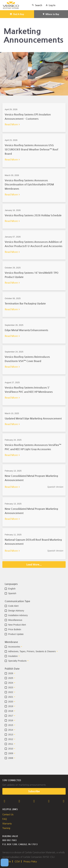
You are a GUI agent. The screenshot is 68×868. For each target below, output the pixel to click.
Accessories (14, 647)
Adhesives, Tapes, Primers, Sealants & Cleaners (32, 651)
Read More (11, 124)
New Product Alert (17, 625)
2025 (11, 678)
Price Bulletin (15, 629)
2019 (11, 706)
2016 (11, 720)
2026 (11, 673)
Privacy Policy (30, 861)
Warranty (7, 823)
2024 (11, 683)
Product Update (16, 634)
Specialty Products (17, 661)
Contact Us (8, 814)
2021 (11, 697)
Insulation (13, 656)
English (12, 589)
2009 (11, 753)
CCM (17, 861)
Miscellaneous (15, 620)
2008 (11, 758)
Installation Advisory (18, 615)
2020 (11, 702)
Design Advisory (16, 611)
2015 (11, 725)
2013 (11, 735)
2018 (11, 711)
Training (6, 828)
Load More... (34, 564)
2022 (11, 692)
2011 (11, 744)
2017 (11, 716)
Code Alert (13, 606)
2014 (11, 730)
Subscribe (34, 791)
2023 (11, 687)
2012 (11, 739)
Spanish (12, 593)
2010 (11, 749)
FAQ (5, 819)
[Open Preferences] (5, 863)
